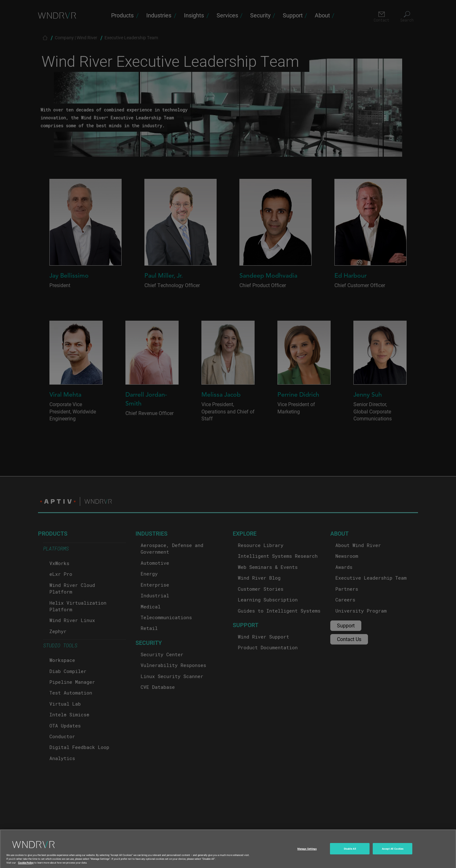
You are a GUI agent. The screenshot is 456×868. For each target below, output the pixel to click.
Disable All (350, 854)
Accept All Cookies (393, 854)
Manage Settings (307, 854)
